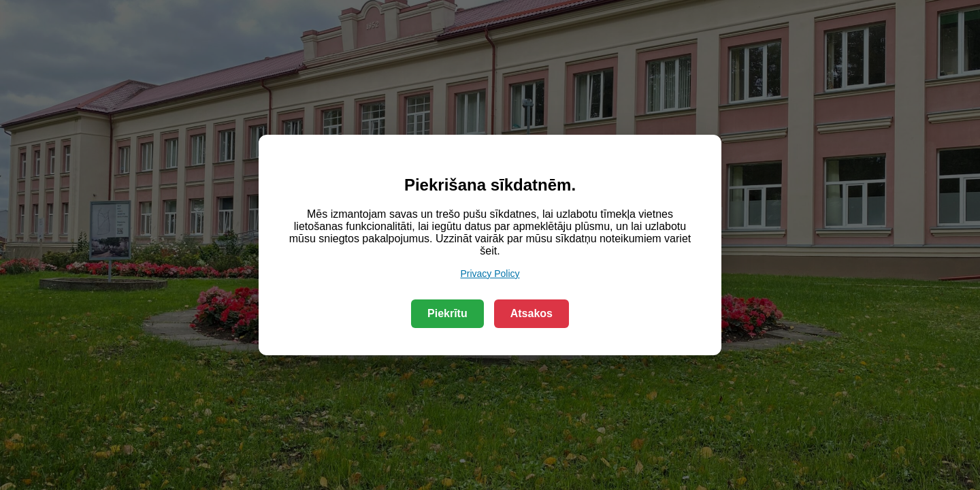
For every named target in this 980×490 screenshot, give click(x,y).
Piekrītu (447, 313)
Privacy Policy (490, 274)
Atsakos (532, 313)
